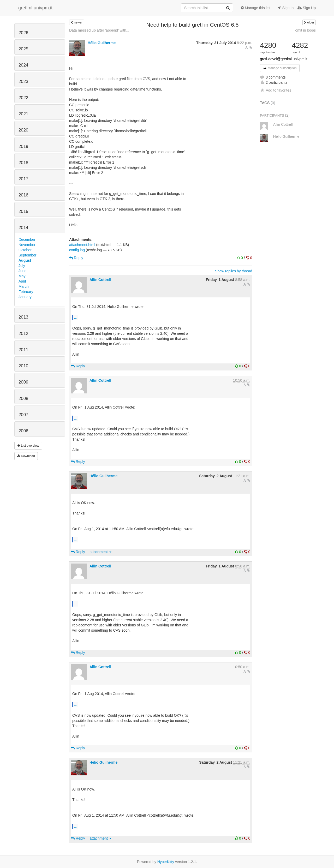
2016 (23, 195)
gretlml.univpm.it (35, 8)
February (26, 292)
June (22, 271)
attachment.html (82, 245)
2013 (23, 317)
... (76, 317)
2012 (23, 334)
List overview (28, 446)
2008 (23, 399)
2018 (23, 163)
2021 (23, 114)
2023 (23, 82)
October (25, 250)
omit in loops (305, 30)
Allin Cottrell (100, 280)
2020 (23, 130)
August (25, 260)
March (24, 286)
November (27, 245)
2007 (23, 415)
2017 (23, 179)
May (22, 276)
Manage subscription (280, 68)
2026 (23, 33)
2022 (23, 98)
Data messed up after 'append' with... (99, 30)
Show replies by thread (234, 271)
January (25, 297)
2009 (23, 382)
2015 (23, 211)
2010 (23, 366)
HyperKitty (166, 862)
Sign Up (307, 8)
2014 (23, 228)
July (22, 266)
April (22, 281)
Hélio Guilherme (102, 43)
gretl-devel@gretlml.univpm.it (284, 59)
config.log (77, 250)
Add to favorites (275, 90)
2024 (23, 65)
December (27, 240)
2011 (23, 350)
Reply (76, 258)
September (27, 255)
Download (26, 456)
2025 (23, 49)
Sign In (286, 8)
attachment (101, 552)
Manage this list (256, 8)
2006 (23, 431)
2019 (23, 146)
